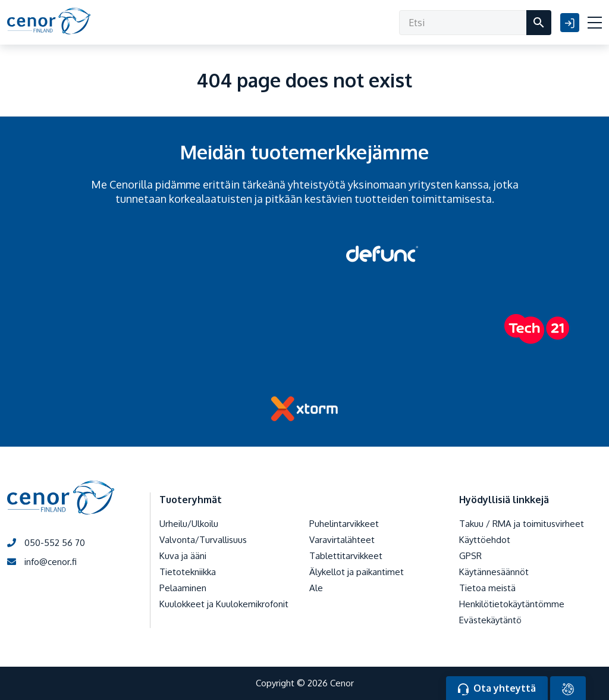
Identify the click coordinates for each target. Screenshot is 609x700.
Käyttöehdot (485, 540)
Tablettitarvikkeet (346, 556)
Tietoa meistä (487, 588)
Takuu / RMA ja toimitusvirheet (522, 524)
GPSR (470, 556)
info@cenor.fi (42, 562)
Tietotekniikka (188, 572)
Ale (316, 588)
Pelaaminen (183, 588)
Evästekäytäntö (490, 620)
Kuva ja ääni (183, 556)
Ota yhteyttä (497, 689)
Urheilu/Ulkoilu (189, 524)
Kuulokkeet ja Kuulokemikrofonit (224, 604)
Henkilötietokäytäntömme (512, 604)
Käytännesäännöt (494, 572)
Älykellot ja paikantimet (357, 572)
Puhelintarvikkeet (344, 524)
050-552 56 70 (46, 543)
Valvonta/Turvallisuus (203, 540)
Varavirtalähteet (342, 540)
